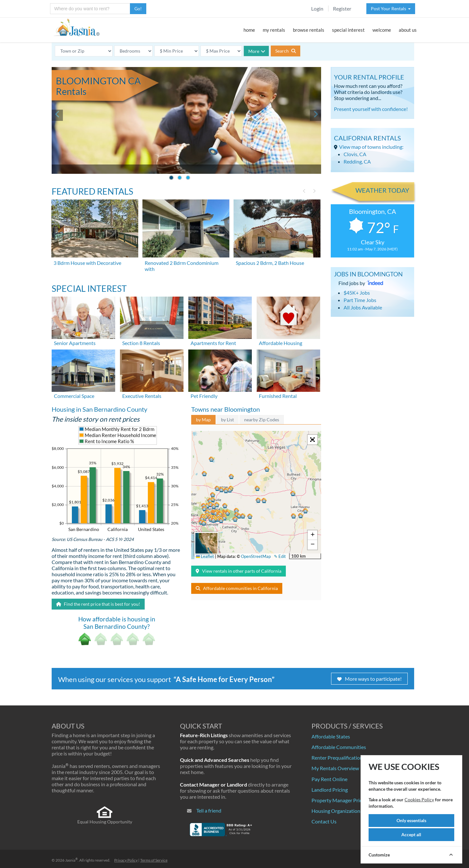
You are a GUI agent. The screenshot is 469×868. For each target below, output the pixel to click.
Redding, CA (357, 161)
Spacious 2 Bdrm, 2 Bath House (270, 263)
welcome (382, 30)
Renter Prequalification (337, 758)
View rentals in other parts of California (239, 571)
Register (342, 8)
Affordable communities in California (237, 588)
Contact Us (324, 821)
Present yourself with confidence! (371, 109)
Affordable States (331, 736)
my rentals (274, 30)
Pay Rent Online (329, 779)
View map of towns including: (371, 147)
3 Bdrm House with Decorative (87, 263)
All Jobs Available (363, 307)
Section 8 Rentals (141, 343)
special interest (348, 30)
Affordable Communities (339, 747)
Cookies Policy (419, 800)
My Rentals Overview (335, 768)
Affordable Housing (281, 343)
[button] (213, 520)
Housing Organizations (337, 811)
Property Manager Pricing (340, 800)
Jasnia (71, 860)
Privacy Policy (126, 860)
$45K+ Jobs (357, 293)
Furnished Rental (278, 396)
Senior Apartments (75, 343)
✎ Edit (280, 556)
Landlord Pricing (330, 790)
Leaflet (205, 556)
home (249, 30)
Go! (138, 8)
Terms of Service (154, 860)
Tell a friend (209, 810)
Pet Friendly (204, 396)
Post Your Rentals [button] (391, 8)
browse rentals (309, 30)
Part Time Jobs (360, 300)
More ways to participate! (369, 679)
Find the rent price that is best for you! (98, 604)
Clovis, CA (355, 154)
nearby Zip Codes (262, 420)
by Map (203, 420)
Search (286, 51)
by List (227, 420)
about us (408, 30)
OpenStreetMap (256, 556)
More (257, 51)
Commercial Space (74, 396)
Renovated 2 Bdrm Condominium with (182, 266)
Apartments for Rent (213, 343)
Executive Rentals (142, 396)
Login (317, 8)
